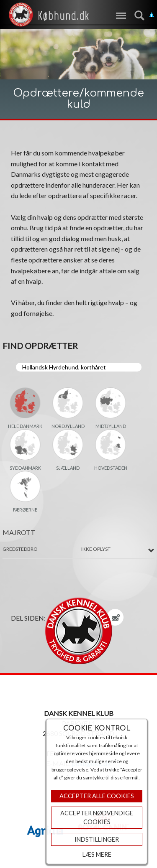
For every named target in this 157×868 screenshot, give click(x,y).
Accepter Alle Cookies (97, 796)
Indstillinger (97, 839)
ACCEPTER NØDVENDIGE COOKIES (97, 818)
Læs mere (97, 854)
